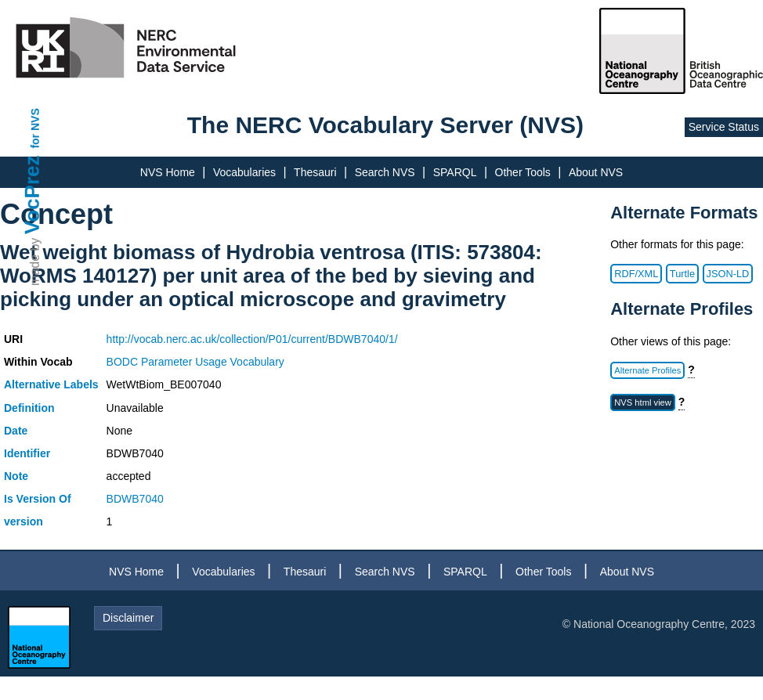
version (24, 521)
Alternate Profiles (647, 370)
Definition (29, 408)
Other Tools (523, 172)
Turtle (682, 274)
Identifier (27, 453)
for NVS (35, 128)
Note (16, 476)
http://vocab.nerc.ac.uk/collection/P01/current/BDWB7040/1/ (252, 339)
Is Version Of (38, 499)
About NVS (596, 172)
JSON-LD (728, 274)
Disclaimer (128, 618)
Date (16, 431)
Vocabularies (244, 172)
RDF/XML (636, 274)
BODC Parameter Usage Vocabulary (195, 362)
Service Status (724, 127)
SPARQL (455, 172)
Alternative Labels (51, 384)
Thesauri (315, 172)
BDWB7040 (135, 499)
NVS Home (168, 172)
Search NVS (385, 172)
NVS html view (643, 402)
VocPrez (32, 195)
